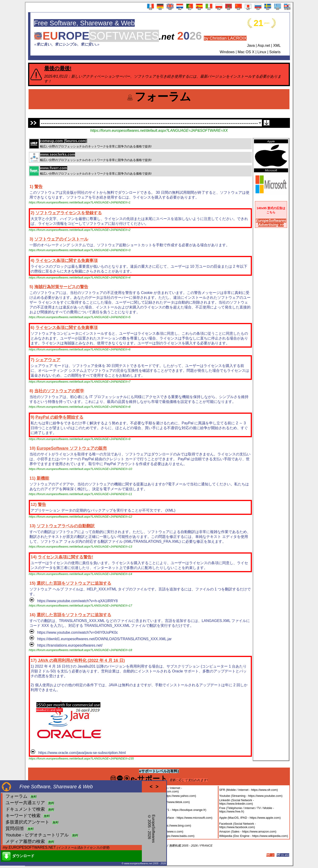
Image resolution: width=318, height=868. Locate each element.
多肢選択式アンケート (27, 822)
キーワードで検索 (23, 816)
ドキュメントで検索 (25, 809)
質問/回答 (15, 828)
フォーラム (16, 796)
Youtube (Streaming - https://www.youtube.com (250, 796)
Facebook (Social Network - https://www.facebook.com (238, 825)
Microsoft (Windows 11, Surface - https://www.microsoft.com (172, 818)
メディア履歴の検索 (25, 841)
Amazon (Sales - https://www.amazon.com (247, 831)
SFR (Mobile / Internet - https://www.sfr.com (248, 790)
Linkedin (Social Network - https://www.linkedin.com (237, 802)
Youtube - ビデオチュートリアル (37, 835)
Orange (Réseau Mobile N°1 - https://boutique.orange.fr (169, 810)
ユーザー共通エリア (25, 803)
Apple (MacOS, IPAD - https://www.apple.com (249, 818)
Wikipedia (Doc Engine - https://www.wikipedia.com (253, 836)
